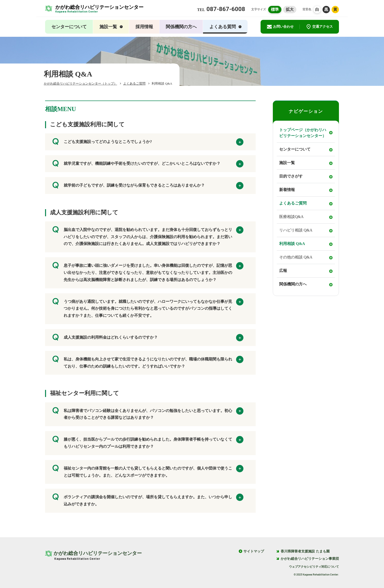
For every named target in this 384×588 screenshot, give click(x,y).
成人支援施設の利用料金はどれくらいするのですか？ (148, 338)
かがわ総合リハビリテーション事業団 (308, 559)
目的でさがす (291, 176)
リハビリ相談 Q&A (296, 230)
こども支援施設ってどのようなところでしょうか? (148, 143)
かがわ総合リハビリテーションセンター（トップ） (80, 83)
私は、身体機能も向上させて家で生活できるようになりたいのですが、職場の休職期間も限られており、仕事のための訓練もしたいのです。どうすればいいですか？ (148, 362)
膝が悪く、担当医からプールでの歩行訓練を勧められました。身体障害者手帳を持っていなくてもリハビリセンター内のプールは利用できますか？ (148, 442)
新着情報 (287, 190)
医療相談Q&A (291, 217)
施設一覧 (111, 27)
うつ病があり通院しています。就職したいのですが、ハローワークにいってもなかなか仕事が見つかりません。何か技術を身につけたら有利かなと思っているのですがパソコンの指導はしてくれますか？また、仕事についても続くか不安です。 (148, 308)
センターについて (69, 27)
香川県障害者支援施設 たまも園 (303, 551)
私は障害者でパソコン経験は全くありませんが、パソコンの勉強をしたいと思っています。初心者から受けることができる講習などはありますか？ (148, 413)
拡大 (290, 9)
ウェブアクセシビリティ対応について (314, 567)
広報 (283, 271)
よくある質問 (225, 27)
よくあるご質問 (293, 203)
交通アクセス (319, 27)
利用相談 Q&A (292, 244)
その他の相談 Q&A (296, 257)
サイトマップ (254, 551)
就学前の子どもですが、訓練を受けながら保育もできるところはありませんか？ (148, 186)
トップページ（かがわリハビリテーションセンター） (303, 133)
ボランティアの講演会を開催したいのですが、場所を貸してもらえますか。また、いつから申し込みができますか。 (148, 500)
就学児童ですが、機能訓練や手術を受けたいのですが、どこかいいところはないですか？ (148, 165)
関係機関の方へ (181, 27)
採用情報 (144, 27)
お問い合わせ (280, 27)
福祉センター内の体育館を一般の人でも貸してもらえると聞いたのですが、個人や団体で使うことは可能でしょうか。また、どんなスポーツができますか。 (148, 471)
